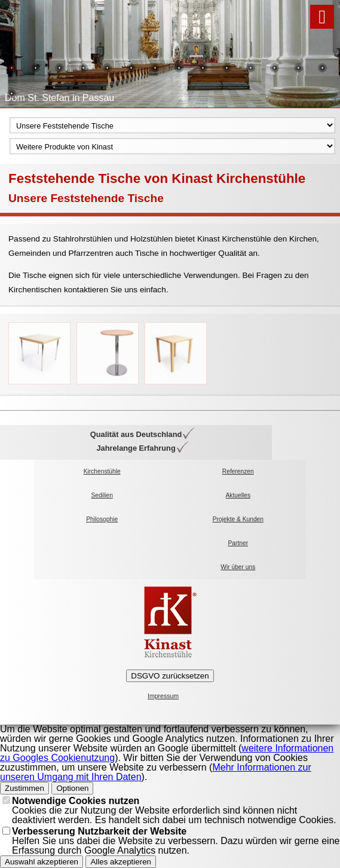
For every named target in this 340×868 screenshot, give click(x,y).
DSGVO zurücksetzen (170, 676)
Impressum (163, 696)
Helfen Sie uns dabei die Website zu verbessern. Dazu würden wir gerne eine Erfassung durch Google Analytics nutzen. (176, 841)
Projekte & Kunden (238, 519)
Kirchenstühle (102, 471)
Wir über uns (238, 567)
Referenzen (238, 471)
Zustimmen (24, 788)
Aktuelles (238, 495)
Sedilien (102, 495)
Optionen (72, 788)
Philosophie (102, 519)
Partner (238, 543)
